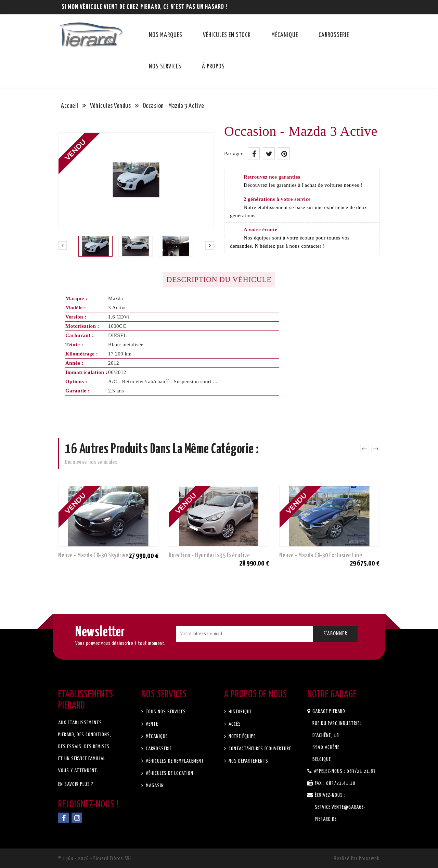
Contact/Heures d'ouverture (259, 749)
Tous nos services (165, 712)
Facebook (63, 818)
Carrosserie (334, 35)
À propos (213, 67)
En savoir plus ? (76, 784)
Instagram (77, 818)
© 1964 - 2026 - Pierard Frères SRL (95, 859)
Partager (254, 153)
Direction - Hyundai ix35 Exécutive (209, 555)
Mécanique (285, 35)
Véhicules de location (169, 773)
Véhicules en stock (227, 35)
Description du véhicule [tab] (219, 279)
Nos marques (166, 35)
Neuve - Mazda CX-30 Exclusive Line (321, 555)
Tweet (269, 153)
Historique (240, 712)
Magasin (154, 786)
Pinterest (284, 153)
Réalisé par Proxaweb (357, 859)
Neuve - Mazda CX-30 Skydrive (93, 555)
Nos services (165, 67)
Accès (234, 724)
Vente (151, 724)
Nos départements (248, 761)
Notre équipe (241, 736)
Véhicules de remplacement (174, 761)
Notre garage (332, 695)
